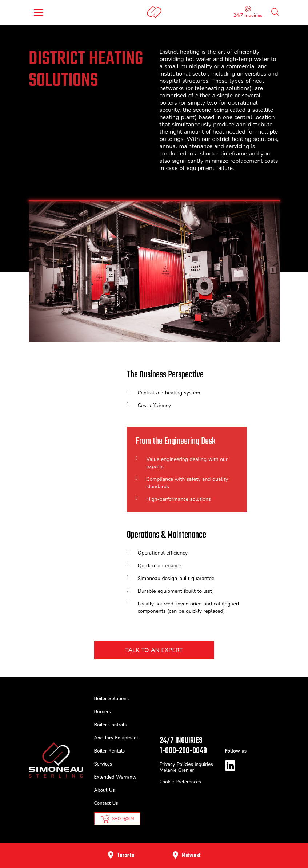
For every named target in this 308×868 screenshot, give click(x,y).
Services (103, 764)
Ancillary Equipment (116, 738)
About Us (105, 790)
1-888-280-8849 (183, 751)
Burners (103, 712)
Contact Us (106, 803)
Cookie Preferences (180, 782)
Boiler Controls (111, 725)
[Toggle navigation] (39, 12)
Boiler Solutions (112, 699)
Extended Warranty (115, 777)
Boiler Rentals (110, 751)
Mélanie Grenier (177, 770)
